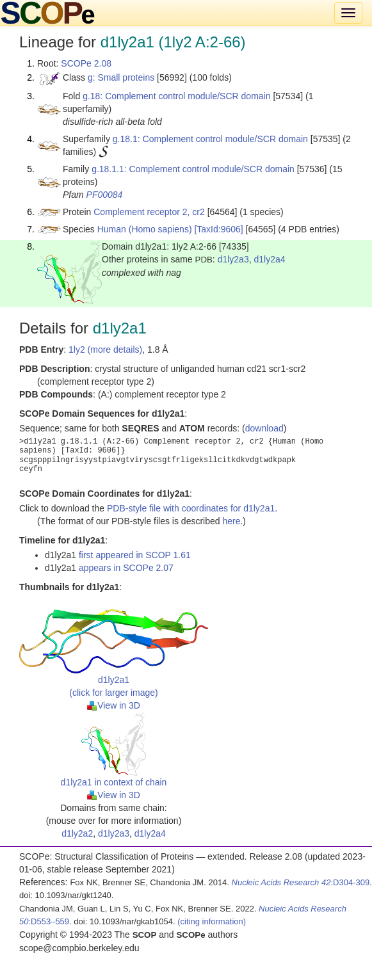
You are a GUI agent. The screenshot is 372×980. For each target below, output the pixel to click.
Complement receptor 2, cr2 (149, 212)
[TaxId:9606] (218, 229)
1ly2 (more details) (105, 349)
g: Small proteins (121, 77)
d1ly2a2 (77, 833)
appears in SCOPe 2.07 (126, 568)
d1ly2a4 (269, 259)
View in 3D (114, 705)
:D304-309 (301, 882)
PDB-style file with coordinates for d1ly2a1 (191, 508)
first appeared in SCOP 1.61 (135, 555)
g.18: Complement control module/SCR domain (176, 96)
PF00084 (105, 195)
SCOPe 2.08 (86, 63)
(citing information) (212, 921)
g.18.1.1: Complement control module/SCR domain (193, 169)
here (231, 521)
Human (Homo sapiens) (145, 229)
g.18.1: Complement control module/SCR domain (210, 139)
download (264, 428)
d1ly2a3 (233, 259)
